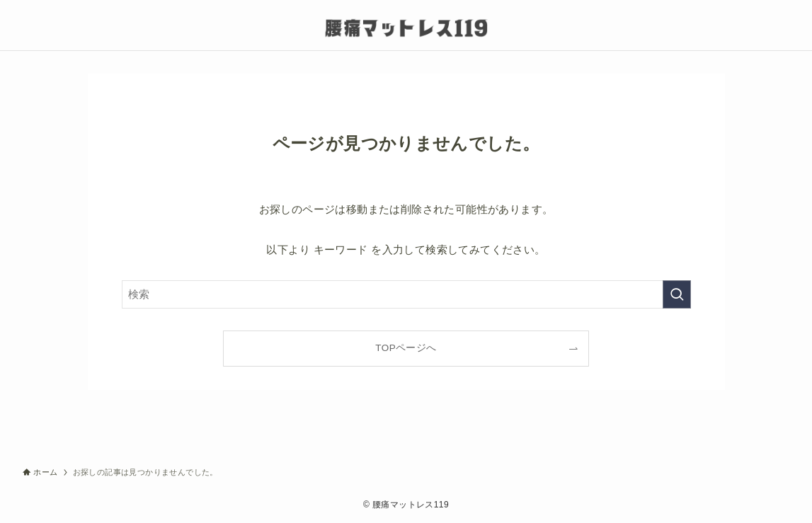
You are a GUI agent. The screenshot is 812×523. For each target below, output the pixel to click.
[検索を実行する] (677, 294)
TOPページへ (406, 348)
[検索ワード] (406, 294)
